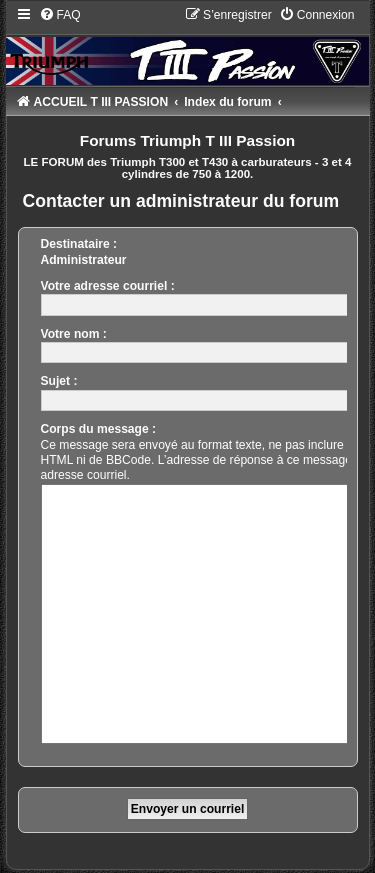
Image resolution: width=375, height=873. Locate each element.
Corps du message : (99, 429)
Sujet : (59, 381)
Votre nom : (74, 334)
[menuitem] (60, 15)
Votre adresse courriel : (108, 286)
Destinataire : (79, 244)
